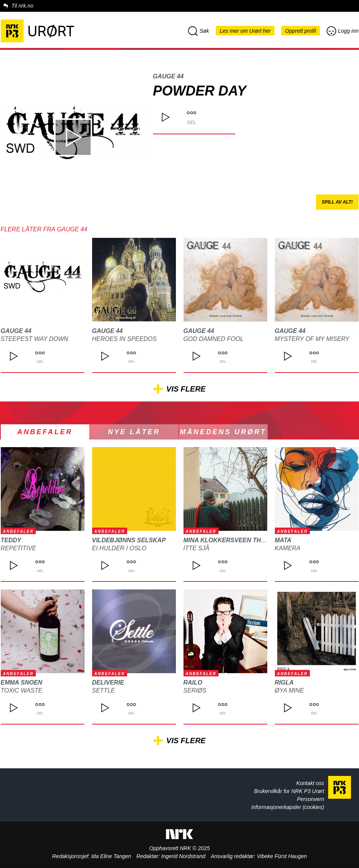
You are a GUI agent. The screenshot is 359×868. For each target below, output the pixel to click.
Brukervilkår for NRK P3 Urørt (289, 791)
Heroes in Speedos (124, 339)
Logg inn (343, 31)
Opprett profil (301, 31)
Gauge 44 (168, 76)
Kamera (288, 548)
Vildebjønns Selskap (129, 540)
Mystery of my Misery (312, 339)
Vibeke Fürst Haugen (282, 856)
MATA (283, 540)
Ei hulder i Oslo (119, 548)
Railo (193, 682)
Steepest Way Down (35, 339)
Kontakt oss (310, 783)
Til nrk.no (22, 6)
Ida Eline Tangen (111, 856)
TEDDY (11, 540)
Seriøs (195, 690)
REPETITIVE (18, 548)
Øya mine (290, 690)
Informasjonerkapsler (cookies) (288, 807)
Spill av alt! (337, 202)
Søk (199, 31)
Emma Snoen (22, 682)
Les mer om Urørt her (245, 31)
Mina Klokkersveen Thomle (231, 540)
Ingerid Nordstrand (183, 856)
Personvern (311, 799)
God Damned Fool (214, 339)
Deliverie (108, 682)
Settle (104, 690)
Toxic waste (22, 690)
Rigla (284, 682)
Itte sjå (196, 548)
